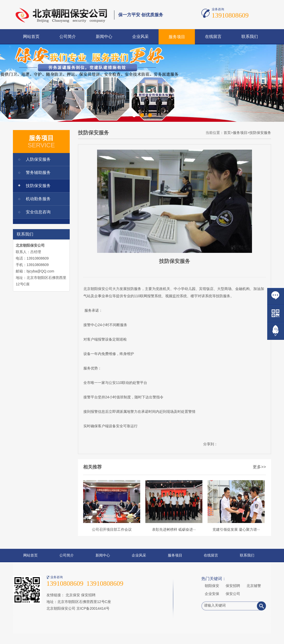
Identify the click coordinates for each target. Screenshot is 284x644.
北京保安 (73, 595)
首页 (227, 133)
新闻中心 (104, 37)
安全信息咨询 (38, 212)
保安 (101, 289)
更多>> (259, 467)
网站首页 (31, 37)
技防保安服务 (38, 186)
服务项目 (177, 37)
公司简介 (68, 37)
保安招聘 (88, 595)
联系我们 (250, 37)
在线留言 (213, 37)
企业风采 (140, 37)
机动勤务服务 (38, 199)
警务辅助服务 (38, 172)
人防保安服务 (38, 159)
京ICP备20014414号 (93, 608)
